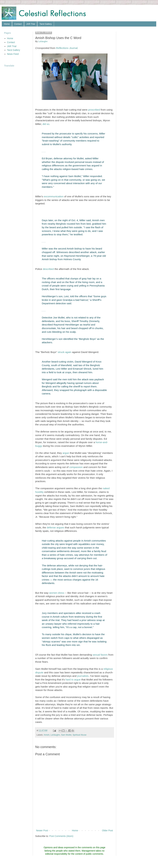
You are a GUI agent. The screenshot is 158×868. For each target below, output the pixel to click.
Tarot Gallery (46, 24)
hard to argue (73, 680)
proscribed (94, 110)
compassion (76, 467)
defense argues (55, 527)
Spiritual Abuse (79, 735)
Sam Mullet (66, 735)
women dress (57, 593)
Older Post (107, 830)
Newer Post (42, 830)
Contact (18, 24)
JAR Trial (31, 24)
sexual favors (100, 655)
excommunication (54, 196)
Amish (46, 735)
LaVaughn (55, 735)
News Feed (13, 54)
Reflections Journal (67, 48)
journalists (83, 676)
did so (46, 124)
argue (66, 453)
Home (7, 24)
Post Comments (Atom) (61, 836)
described (48, 269)
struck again (65, 352)
